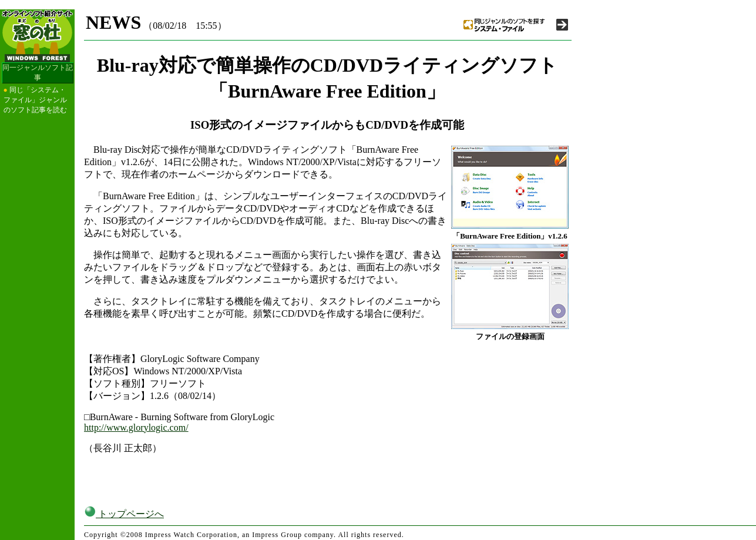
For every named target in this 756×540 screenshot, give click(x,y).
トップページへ (124, 514)
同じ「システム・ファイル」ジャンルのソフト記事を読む (35, 100)
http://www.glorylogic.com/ (136, 427)
